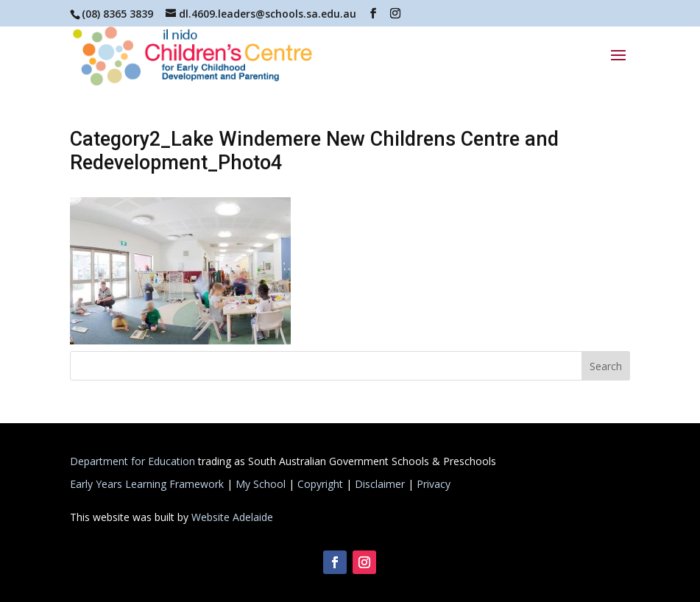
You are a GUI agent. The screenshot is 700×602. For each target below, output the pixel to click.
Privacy (434, 484)
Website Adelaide (232, 517)
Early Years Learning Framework (147, 484)
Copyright (320, 484)
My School (261, 484)
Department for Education (132, 461)
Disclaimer (380, 484)
